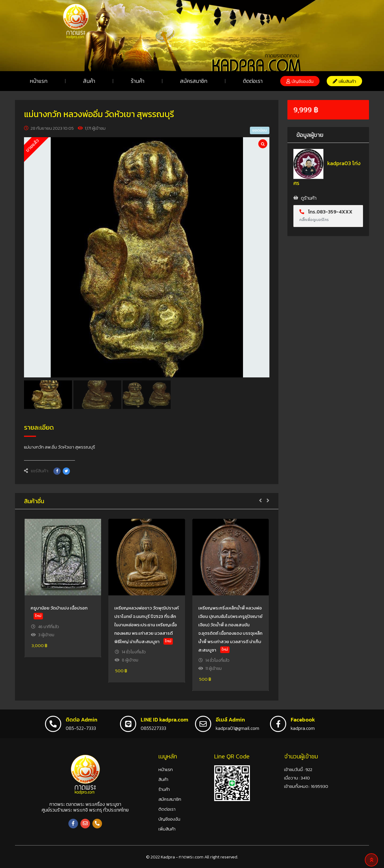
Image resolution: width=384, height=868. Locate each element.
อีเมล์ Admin (230, 720)
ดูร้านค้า (309, 198)
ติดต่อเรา (253, 81)
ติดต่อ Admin (81, 720)
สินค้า (89, 81)
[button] (300, 81)
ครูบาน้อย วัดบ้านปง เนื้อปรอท (59, 608)
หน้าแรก (39, 81)
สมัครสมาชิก (194, 81)
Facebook (303, 720)
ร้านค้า (138, 81)
